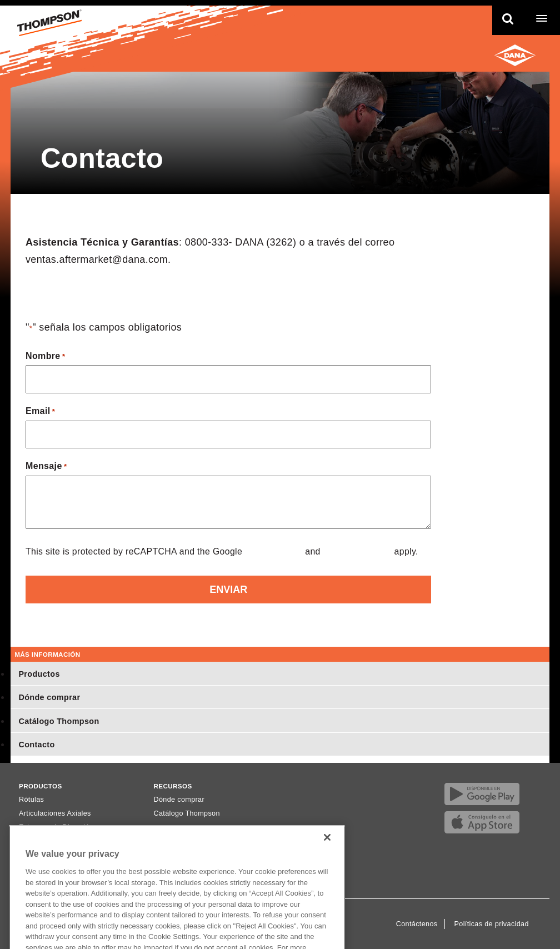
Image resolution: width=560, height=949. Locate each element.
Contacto (36, 745)
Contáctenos (417, 924)
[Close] (327, 850)
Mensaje (46, 467)
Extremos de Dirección (56, 827)
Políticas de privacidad (492, 924)
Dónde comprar (49, 697)
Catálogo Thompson (59, 721)
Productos (39, 674)
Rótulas (31, 800)
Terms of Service (357, 551)
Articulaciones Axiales (55, 813)
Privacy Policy (274, 551)
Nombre (45, 357)
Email (40, 412)
